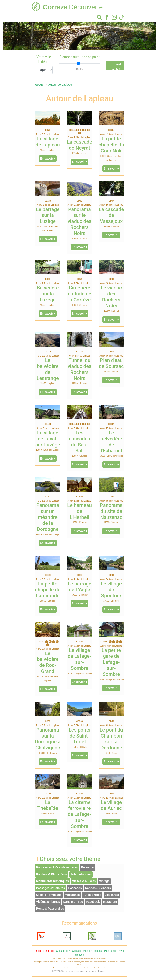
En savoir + (48, 159)
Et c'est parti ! (115, 66)
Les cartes (112, 895)
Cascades (75, 888)
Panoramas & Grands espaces (57, 867)
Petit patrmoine (81, 874)
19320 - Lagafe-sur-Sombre (80, 832)
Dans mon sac (73, 902)
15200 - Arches (48, 813)
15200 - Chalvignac (48, 753)
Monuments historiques (53, 881)
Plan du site (111, 951)
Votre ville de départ (44, 59)
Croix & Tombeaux (49, 895)
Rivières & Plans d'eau (52, 874)
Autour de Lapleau (60, 85)
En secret (88, 867)
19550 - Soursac (79, 239)
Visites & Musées (84, 881)
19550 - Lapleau (48, 150)
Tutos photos (92, 895)
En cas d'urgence (44, 951)
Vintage (104, 881)
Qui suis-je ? (63, 951)
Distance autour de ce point (80, 57)
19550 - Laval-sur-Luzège (48, 450)
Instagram (110, 902)
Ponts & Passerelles (50, 909)
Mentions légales (92, 951)
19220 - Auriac (111, 813)
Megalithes (72, 895)
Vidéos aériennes (48, 902)
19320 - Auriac (111, 753)
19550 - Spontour (79, 595)
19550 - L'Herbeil (79, 522)
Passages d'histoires (51, 888)
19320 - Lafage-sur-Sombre (80, 673)
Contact (76, 951)
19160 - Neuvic (79, 747)
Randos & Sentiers (98, 888)
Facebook (93, 902)
